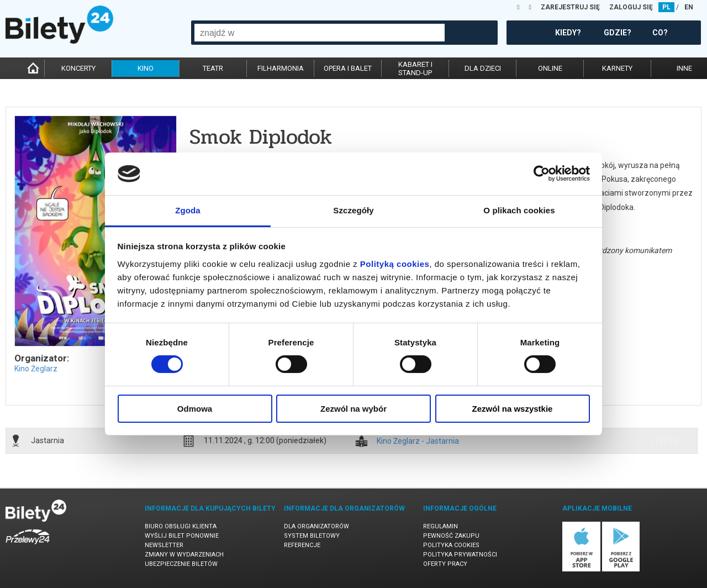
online (550, 68)
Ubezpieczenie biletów (181, 564)
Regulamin (440, 526)
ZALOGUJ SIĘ (631, 7)
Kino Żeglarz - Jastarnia (418, 441)
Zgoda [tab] (188, 210)
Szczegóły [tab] (353, 210)
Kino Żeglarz (36, 369)
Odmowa (195, 409)
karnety (617, 68)
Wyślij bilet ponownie (182, 536)
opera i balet (348, 68)
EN (689, 7)
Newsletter (164, 545)
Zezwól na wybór (353, 409)
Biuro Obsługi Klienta (181, 526)
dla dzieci (483, 68)
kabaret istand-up (415, 69)
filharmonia (281, 68)
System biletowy (312, 536)
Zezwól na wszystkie (513, 409)
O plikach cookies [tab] (519, 210)
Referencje (302, 545)
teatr (213, 68)
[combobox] (320, 33)
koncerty (78, 68)
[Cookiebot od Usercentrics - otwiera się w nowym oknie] (542, 174)
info (664, 440)
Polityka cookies (451, 545)
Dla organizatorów (316, 526)
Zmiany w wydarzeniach (184, 555)
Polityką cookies (395, 264)
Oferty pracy (445, 564)
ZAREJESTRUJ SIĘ (570, 7)
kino (146, 68)
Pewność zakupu (451, 536)
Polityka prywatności (460, 555)
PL (666, 7)
